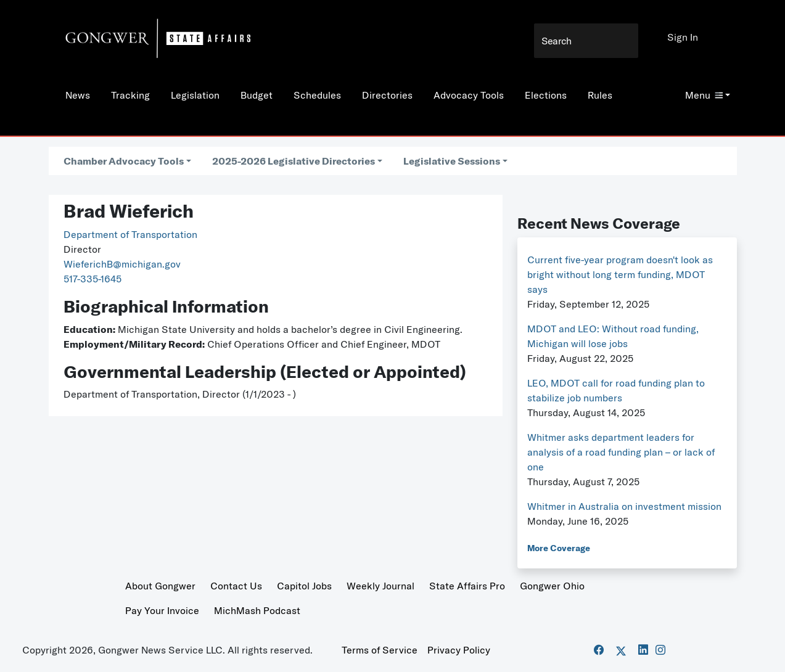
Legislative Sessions (452, 161)
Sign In (683, 37)
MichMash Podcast (257, 610)
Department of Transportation (130, 234)
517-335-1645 (92, 279)
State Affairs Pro (467, 586)
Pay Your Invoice (162, 610)
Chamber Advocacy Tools (124, 161)
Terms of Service (380, 650)
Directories (387, 95)
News (78, 95)
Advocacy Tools (469, 95)
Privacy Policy (459, 650)
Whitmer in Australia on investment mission (624, 506)
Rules (600, 95)
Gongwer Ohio (552, 586)
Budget (257, 95)
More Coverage (559, 548)
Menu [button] (704, 95)
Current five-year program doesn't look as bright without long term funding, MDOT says (620, 274)
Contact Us (236, 586)
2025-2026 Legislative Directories (294, 161)
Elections (546, 95)
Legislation (195, 95)
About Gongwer (160, 586)
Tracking (130, 95)
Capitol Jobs (304, 586)
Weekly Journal (380, 586)
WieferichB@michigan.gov (122, 264)
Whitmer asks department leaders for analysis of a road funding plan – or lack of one (621, 452)
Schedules (317, 95)
